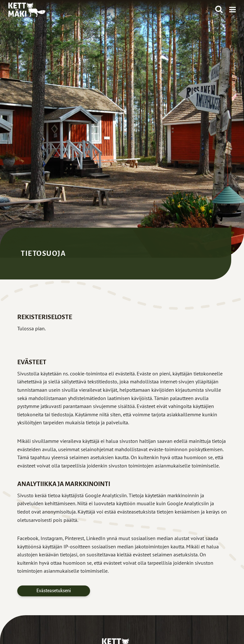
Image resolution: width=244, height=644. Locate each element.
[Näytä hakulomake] (219, 10)
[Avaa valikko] (231, 9)
